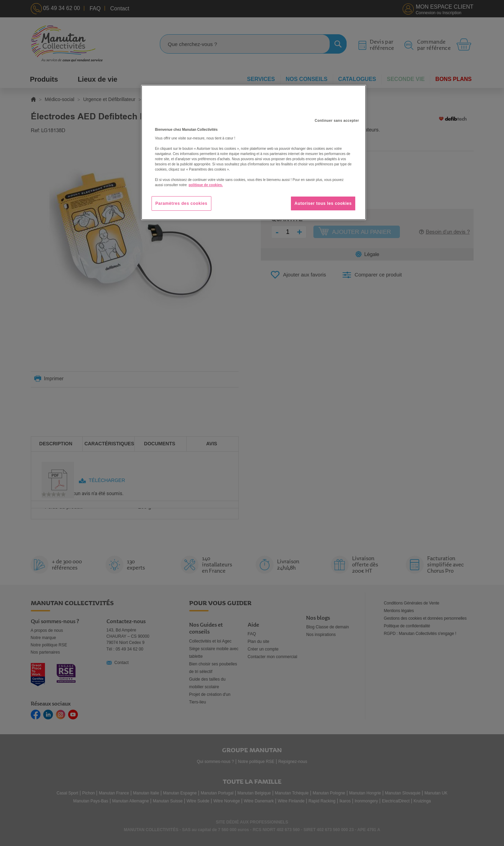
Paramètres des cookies (181, 203)
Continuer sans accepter (337, 121)
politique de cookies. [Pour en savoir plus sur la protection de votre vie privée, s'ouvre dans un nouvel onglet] (206, 185)
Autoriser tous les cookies (323, 203)
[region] (254, 153)
